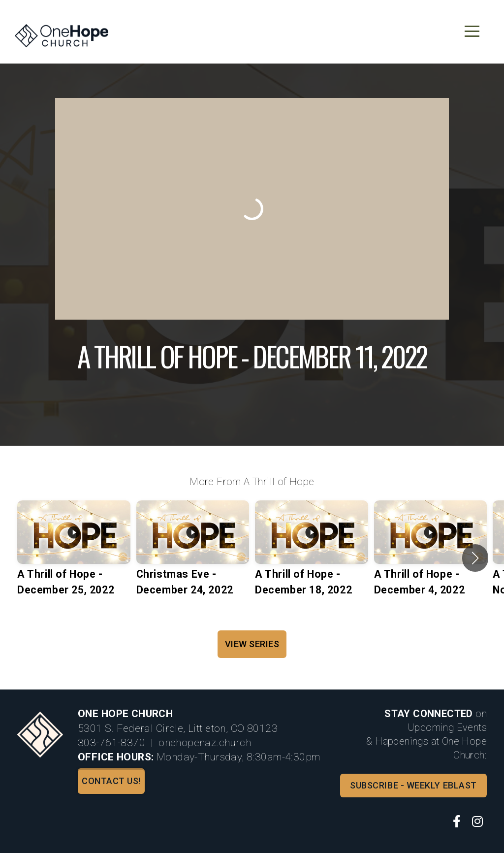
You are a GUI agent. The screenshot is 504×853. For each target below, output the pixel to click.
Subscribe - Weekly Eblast (413, 785)
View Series (252, 644)
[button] (475, 558)
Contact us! (111, 781)
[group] (74, 558)
